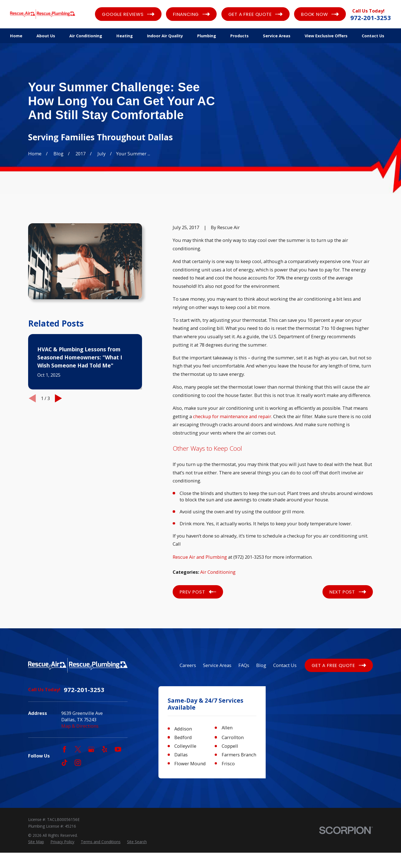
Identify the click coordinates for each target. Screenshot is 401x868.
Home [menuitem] (16, 36)
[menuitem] (36, 857)
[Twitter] (78, 749)
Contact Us (285, 665)
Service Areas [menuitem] (277, 36)
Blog (261, 665)
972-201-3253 (371, 18)
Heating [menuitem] (125, 36)
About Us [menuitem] (46, 36)
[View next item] (58, 398)
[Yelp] (105, 749)
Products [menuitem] (239, 36)
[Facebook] (64, 749)
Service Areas (217, 665)
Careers (188, 665)
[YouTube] (118, 749)
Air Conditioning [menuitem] (86, 36)
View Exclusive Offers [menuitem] (326, 36)
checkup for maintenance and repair (232, 416)
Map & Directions (80, 726)
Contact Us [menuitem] (373, 36)
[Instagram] (78, 763)
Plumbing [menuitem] (207, 36)
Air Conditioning (218, 572)
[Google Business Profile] (91, 749)
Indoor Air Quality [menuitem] (165, 36)
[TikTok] (64, 763)
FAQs (244, 665)
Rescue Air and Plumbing (200, 557)
